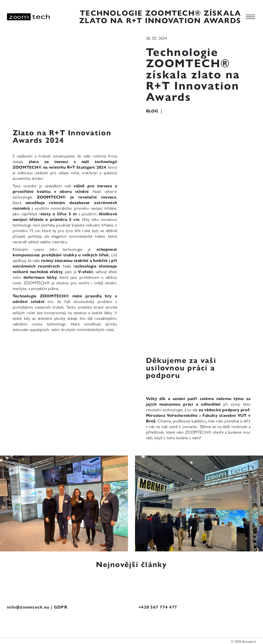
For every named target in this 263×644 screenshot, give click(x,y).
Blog (153, 111)
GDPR (61, 607)
